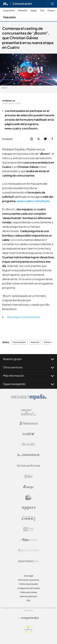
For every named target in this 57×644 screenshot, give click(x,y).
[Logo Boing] (29, 476)
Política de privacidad (28, 584)
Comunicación (19, 342)
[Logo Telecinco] (29, 423)
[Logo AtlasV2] (28, 540)
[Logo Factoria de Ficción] (29, 466)
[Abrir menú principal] (52, 4)
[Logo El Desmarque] (28, 455)
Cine (42, 11)
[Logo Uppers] (29, 508)
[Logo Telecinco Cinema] (29, 519)
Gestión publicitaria (28, 596)
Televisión (23, 11)
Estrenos (48, 342)
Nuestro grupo (28, 359)
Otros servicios (28, 367)
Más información (28, 376)
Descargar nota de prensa (23, 317)
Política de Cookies (29, 592)
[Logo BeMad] (29, 497)
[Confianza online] (28, 632)
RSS (29, 600)
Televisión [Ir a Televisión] (9, 17)
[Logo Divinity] (29, 444)
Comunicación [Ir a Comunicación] (22, 4)
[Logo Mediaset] (29, 399)
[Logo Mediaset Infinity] (29, 413)
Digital (34, 11)
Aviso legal (28, 576)
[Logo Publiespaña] (29, 550)
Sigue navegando (28, 384)
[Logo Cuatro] (29, 434)
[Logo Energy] (29, 487)
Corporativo (9, 11)
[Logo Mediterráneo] (29, 561)
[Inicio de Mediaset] (6, 4)
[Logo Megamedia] (30, 618)
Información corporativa (28, 580)
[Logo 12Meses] (28, 529)
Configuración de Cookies (28, 588)
